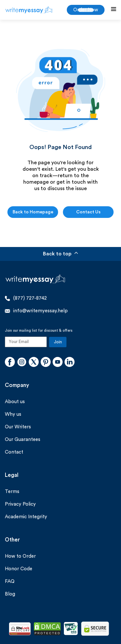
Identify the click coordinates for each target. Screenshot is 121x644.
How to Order (20, 556)
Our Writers (18, 427)
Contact (14, 452)
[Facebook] (10, 363)
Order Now (86, 10)
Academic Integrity (26, 517)
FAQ (10, 581)
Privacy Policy (20, 504)
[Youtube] (58, 363)
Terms (12, 492)
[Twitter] (34, 363)
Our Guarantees (23, 440)
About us (15, 402)
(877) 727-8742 (26, 298)
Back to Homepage (33, 212)
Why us (13, 414)
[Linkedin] (70, 363)
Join (58, 342)
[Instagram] (22, 363)
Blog (10, 594)
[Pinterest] (46, 363)
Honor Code (19, 569)
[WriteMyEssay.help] (29, 10)
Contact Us (88, 212)
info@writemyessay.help (36, 311)
